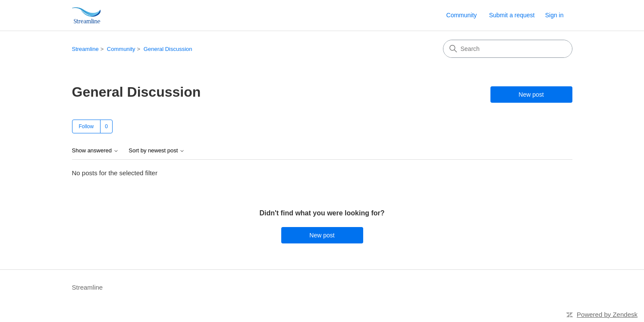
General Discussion (168, 49)
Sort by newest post (157, 151)
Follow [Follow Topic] (86, 126)
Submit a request (512, 15)
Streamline (85, 49)
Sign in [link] (554, 15)
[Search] (508, 49)
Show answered (95, 151)
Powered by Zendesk (607, 314)
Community (462, 15)
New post (531, 95)
